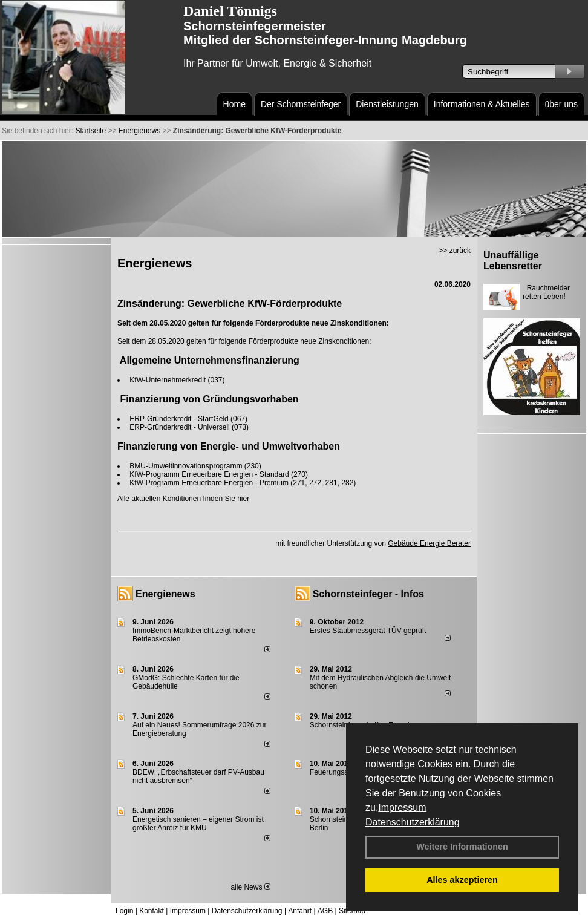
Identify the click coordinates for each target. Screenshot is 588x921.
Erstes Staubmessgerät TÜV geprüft (368, 631)
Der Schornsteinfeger (301, 104)
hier (243, 499)
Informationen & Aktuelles (482, 104)
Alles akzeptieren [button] (462, 880)
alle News (250, 887)
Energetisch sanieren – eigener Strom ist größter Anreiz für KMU (198, 824)
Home (234, 104)
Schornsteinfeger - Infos (368, 594)
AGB (325, 911)
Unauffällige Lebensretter (513, 261)
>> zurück (455, 251)
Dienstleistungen (387, 104)
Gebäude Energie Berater (429, 543)
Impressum (402, 808)
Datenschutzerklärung (413, 822)
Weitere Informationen (462, 847)
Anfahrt (300, 911)
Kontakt (152, 911)
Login (124, 911)
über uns (561, 104)
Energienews (165, 594)
